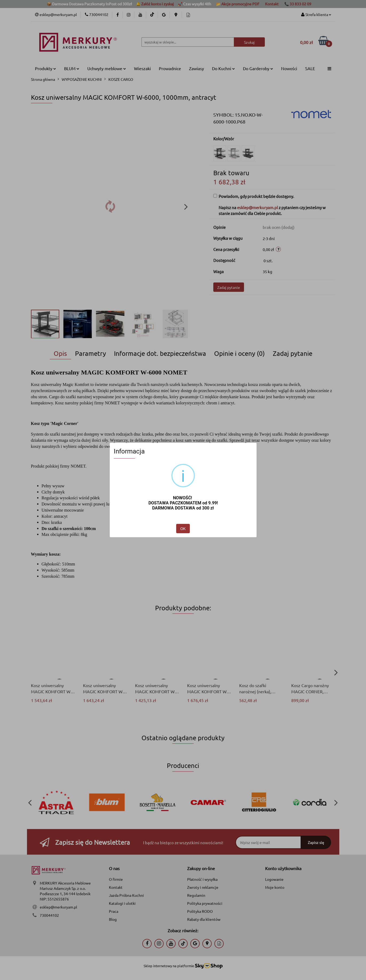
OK (183, 529)
